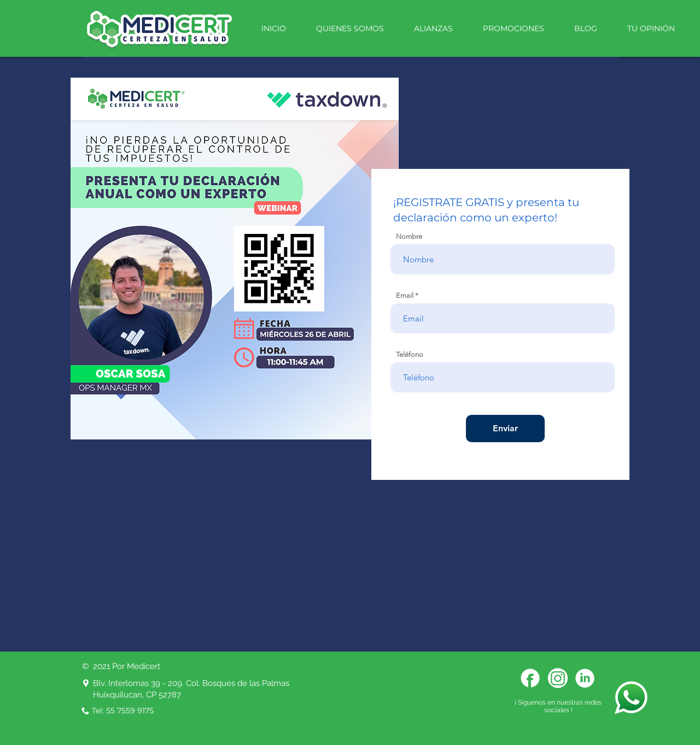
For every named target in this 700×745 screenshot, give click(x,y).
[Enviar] (505, 429)
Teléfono (410, 354)
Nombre (409, 236)
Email (405, 295)
